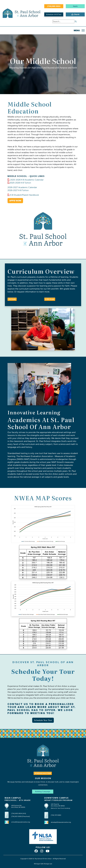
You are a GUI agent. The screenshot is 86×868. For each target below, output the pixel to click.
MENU (77, 30)
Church (75, 14)
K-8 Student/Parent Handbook (23, 195)
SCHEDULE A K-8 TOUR (43, 773)
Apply (75, 6)
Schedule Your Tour (43, 720)
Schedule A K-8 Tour (54, 14)
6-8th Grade (50, 299)
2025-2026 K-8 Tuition (19, 183)
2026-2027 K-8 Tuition (18, 190)
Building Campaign (43, 792)
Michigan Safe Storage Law (43, 864)
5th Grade (12, 299)
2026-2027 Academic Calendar (22, 187)
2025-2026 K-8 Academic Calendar (26, 180)
